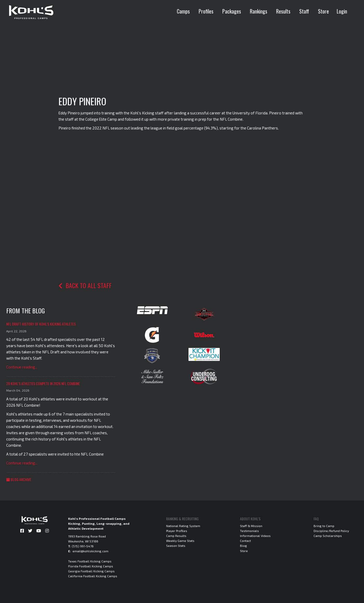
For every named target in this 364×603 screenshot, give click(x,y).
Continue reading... (22, 367)
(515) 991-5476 (83, 546)
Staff (304, 11)
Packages (232, 11)
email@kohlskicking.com (90, 551)
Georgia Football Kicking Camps (91, 571)
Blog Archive (19, 479)
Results (283, 11)
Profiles (206, 11)
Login (342, 11)
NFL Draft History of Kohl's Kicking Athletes (41, 324)
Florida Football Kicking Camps (91, 566)
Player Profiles (177, 531)
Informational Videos (255, 536)
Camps (183, 11)
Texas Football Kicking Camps (90, 561)
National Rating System (183, 526)
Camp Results (176, 536)
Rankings (259, 11)
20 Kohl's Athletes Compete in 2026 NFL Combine (43, 383)
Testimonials (249, 531)
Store (323, 11)
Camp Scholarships (328, 536)
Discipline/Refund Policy (331, 531)
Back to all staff (85, 285)
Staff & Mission (251, 526)
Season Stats (176, 546)
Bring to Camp (324, 526)
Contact (245, 541)
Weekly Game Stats (180, 541)
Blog (243, 546)
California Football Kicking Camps (93, 576)
